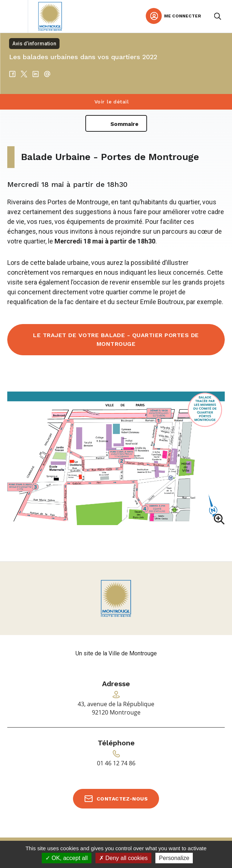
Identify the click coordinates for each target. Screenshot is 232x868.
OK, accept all (67, 858)
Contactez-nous (122, 799)
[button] (116, 459)
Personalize (174, 858)
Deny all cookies (123, 858)
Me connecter (183, 16)
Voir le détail (111, 102)
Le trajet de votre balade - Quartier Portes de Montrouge (116, 339)
